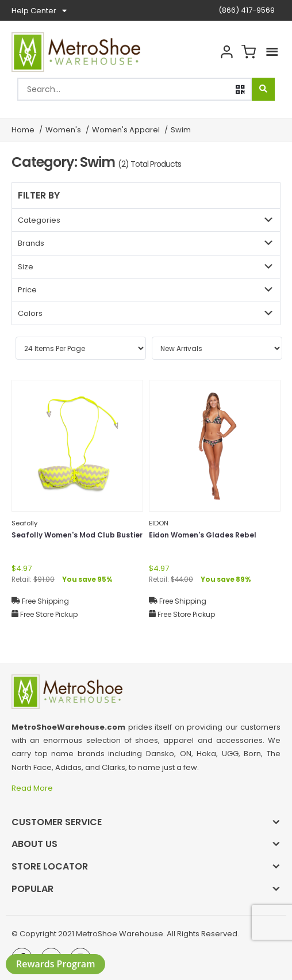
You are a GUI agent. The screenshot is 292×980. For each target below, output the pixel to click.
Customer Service (57, 822)
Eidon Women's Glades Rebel (203, 535)
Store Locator (50, 866)
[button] (240, 89)
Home (23, 130)
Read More (33, 788)
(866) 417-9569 (247, 10)
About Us (34, 844)
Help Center (39, 11)
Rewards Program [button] (55, 964)
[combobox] (135, 89)
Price (27, 290)
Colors (30, 313)
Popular (32, 889)
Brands (31, 243)
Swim (181, 130)
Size (26, 267)
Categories (39, 220)
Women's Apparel (126, 130)
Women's (63, 130)
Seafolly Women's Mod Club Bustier (77, 535)
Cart (248, 52)
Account (226, 52)
